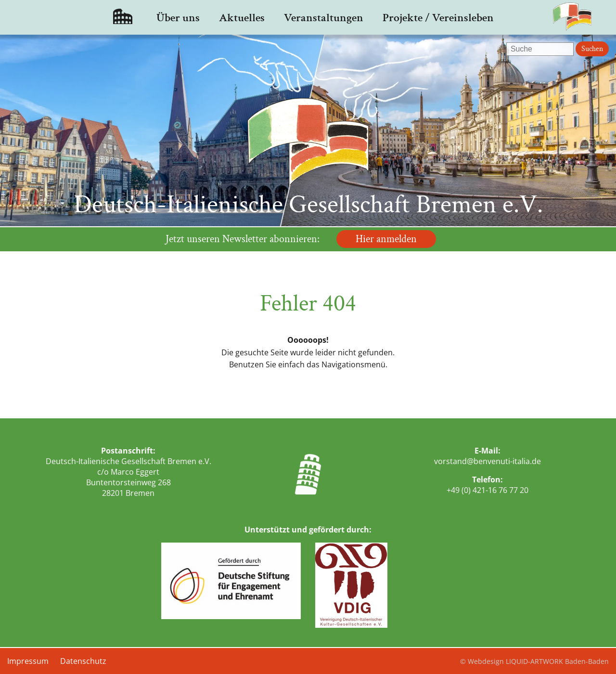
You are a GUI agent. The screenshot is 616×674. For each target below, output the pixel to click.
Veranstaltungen (324, 18)
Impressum (28, 661)
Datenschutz (83, 661)
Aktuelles (242, 18)
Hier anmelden (386, 239)
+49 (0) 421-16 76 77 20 (488, 490)
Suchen (592, 49)
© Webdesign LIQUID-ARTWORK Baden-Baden (534, 661)
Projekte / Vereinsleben (438, 18)
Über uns (178, 18)
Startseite (123, 17)
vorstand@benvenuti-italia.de (488, 461)
